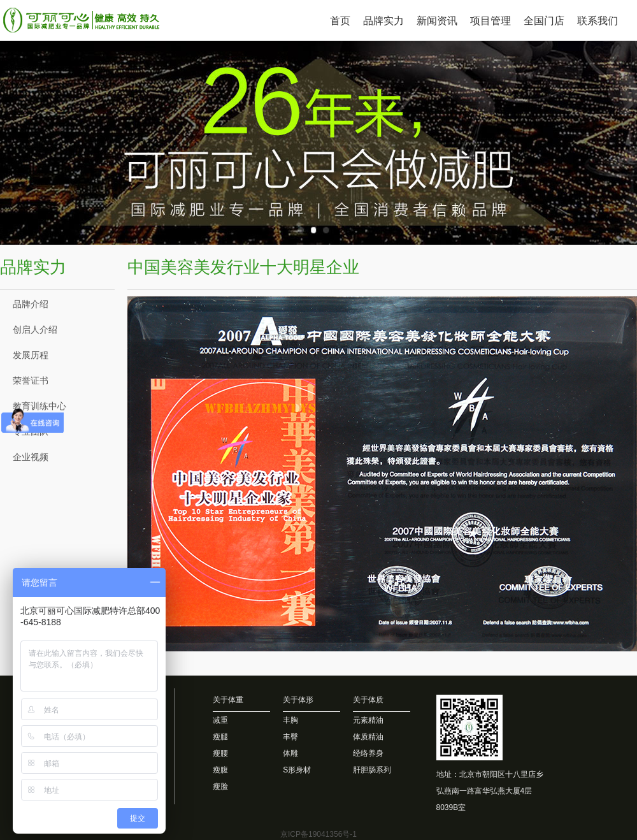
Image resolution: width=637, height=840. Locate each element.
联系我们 (598, 21)
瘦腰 (220, 753)
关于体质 (368, 700)
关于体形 (298, 700)
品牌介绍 (31, 304)
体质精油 (368, 737)
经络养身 (368, 753)
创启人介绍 (35, 329)
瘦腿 (220, 737)
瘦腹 (220, 770)
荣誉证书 (31, 380)
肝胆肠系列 (372, 770)
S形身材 (297, 770)
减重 (220, 720)
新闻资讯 (437, 21)
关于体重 (228, 700)
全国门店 (544, 21)
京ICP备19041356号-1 (318, 834)
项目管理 (490, 21)
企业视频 (31, 457)
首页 (340, 21)
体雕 (290, 753)
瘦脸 (220, 786)
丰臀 (290, 737)
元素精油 (368, 720)
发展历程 (31, 355)
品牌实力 (383, 21)
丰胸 (290, 720)
